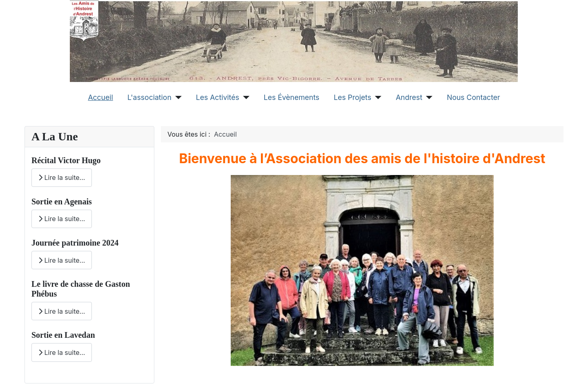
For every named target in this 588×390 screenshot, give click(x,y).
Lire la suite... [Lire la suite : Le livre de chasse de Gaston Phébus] (62, 311)
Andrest (409, 97)
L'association (149, 97)
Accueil (100, 97)
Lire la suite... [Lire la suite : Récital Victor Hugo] (62, 177)
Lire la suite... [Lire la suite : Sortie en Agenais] (62, 219)
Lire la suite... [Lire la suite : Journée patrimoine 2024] (62, 260)
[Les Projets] (376, 97)
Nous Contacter (473, 97)
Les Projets (352, 97)
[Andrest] (427, 97)
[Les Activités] (244, 97)
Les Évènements (292, 97)
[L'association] (177, 97)
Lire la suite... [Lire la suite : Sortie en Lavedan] (62, 352)
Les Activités (218, 97)
